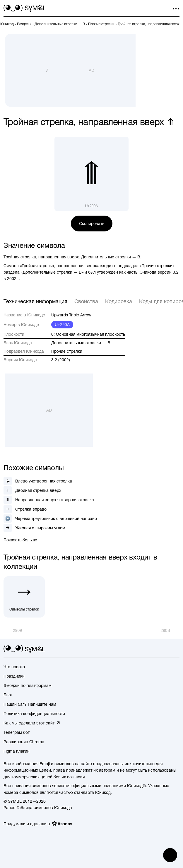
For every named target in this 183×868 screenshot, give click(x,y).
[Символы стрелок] (24, 597)
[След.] (170, 630)
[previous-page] (7, 24)
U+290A (62, 325)
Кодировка (119, 301)
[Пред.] (13, 630)
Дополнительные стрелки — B (81, 343)
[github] (165, 649)
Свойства (86, 301)
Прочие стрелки (67, 351)
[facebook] (176, 649)
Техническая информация (35, 301)
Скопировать (92, 224)
